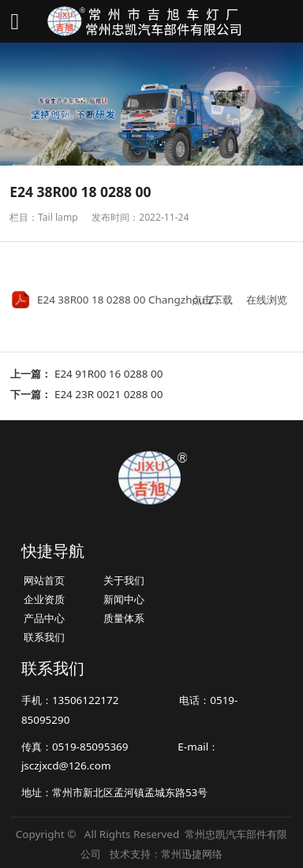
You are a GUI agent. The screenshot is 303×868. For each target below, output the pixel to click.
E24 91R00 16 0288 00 (108, 374)
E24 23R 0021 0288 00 (108, 394)
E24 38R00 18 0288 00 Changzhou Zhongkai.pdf (155, 300)
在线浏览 (267, 300)
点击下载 (212, 300)
